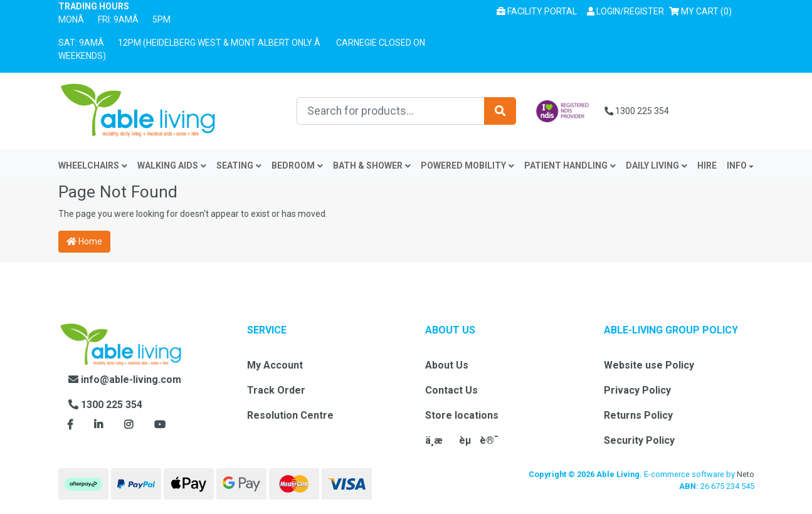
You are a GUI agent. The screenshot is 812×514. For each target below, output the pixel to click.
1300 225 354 (637, 111)
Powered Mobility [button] (467, 165)
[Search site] (500, 111)
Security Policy (639, 440)
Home (84, 241)
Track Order (276, 390)
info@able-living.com (125, 380)
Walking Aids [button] (172, 165)
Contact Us (451, 390)
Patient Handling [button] (570, 165)
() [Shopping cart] (703, 10)
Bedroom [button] (297, 165)
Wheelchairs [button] (93, 165)
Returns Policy (638, 415)
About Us (447, 365)
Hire (707, 165)
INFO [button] (737, 165)
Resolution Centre (290, 415)
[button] (625, 12)
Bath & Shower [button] (372, 165)
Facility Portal (537, 11)
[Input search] (391, 111)
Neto (746, 474)
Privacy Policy (637, 390)
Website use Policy (649, 365)
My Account (275, 365)
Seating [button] (239, 165)
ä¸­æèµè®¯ (462, 440)
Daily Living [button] (656, 165)
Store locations (462, 415)
